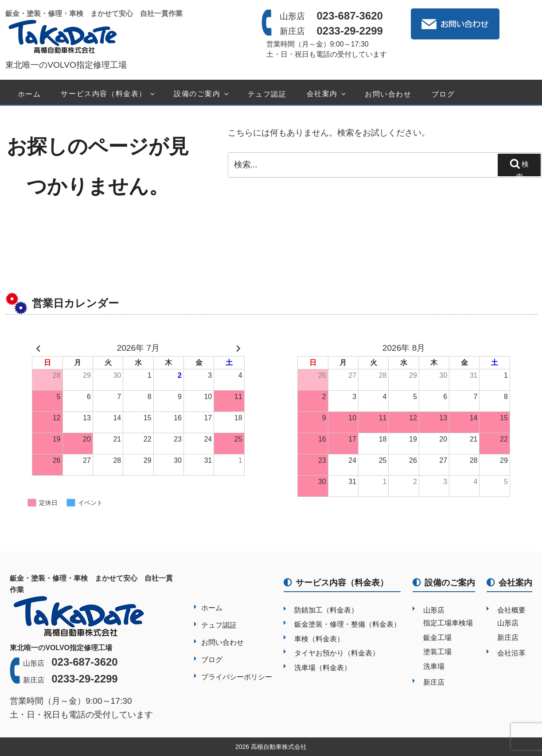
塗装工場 (437, 652)
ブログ (443, 94)
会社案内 (327, 94)
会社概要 (511, 610)
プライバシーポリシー (237, 677)
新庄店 (434, 682)
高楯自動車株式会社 (279, 747)
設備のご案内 (202, 94)
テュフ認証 (267, 94)
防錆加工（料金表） (326, 610)
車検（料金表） (319, 639)
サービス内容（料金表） (108, 94)
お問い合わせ (388, 94)
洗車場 (434, 666)
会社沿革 (511, 653)
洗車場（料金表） (323, 668)
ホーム (29, 94)
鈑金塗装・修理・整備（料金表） (347, 624)
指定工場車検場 (448, 623)
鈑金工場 (437, 638)
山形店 (434, 610)
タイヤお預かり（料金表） (337, 653)
